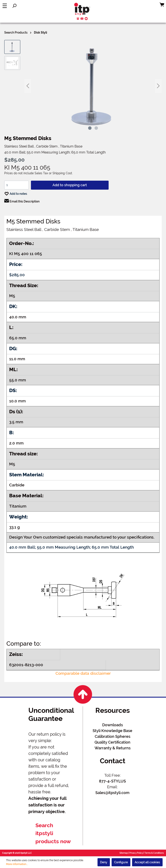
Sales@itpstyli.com (112, 793)
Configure (121, 862)
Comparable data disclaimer (83, 673)
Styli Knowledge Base (112, 731)
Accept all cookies (147, 862)
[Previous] (28, 86)
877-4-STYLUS (112, 781)
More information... (17, 864)
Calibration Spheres (113, 736)
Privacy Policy (136, 853)
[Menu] (5, 6)
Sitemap (124, 853)
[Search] (14, 6)
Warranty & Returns (113, 748)
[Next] (158, 86)
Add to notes (16, 193)
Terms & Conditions (154, 853)
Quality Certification (112, 742)
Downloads (113, 725)
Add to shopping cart (70, 185)
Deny (104, 862)
